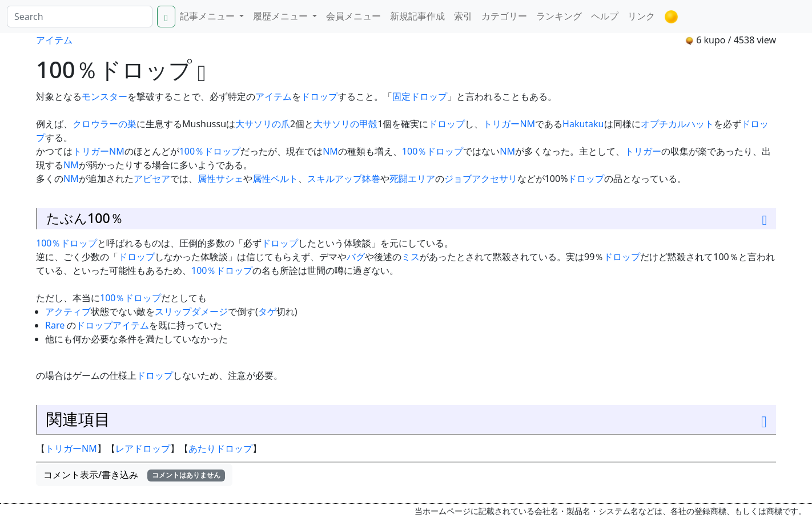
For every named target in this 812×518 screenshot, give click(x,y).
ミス (411, 257)
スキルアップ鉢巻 (344, 179)
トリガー (643, 151)
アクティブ (68, 311)
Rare (55, 325)
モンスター (104, 96)
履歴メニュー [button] (282, 16)
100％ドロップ (210, 151)
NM (330, 151)
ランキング (559, 16)
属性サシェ (220, 179)
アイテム (54, 40)
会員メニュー (353, 16)
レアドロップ (143, 448)
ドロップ (319, 96)
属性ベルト (275, 179)
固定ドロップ (420, 96)
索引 (463, 16)
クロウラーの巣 (104, 124)
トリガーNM (509, 124)
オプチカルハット (677, 124)
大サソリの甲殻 (345, 124)
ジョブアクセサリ (481, 179)
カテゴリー (504, 16)
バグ (356, 257)
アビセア (152, 179)
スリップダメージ (191, 311)
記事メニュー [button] (208, 16)
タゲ (267, 311)
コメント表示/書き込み (134, 475)
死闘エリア (412, 179)
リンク (641, 16)
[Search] (80, 17)
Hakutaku (583, 124)
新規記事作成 (417, 16)
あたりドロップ (220, 448)
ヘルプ (605, 16)
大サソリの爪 (263, 124)
